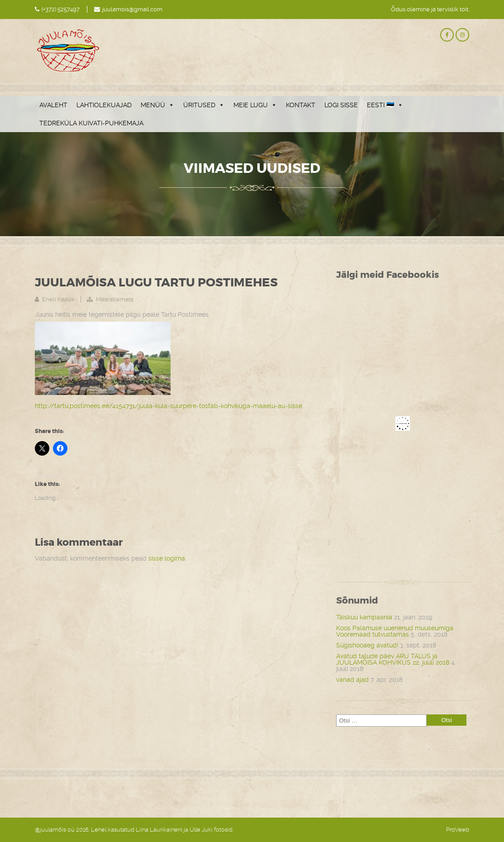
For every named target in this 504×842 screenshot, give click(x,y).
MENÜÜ (157, 105)
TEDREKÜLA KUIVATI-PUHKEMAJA (91, 123)
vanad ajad (352, 680)
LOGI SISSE (341, 105)
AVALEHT (53, 105)
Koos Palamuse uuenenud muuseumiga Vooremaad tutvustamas (395, 631)
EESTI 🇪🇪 (385, 105)
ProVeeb (458, 830)
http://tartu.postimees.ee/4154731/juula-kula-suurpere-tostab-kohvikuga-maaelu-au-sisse (169, 406)
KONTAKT (301, 105)
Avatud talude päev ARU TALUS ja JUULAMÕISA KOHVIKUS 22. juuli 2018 (393, 659)
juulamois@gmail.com (132, 9)
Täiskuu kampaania (364, 617)
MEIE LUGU (255, 105)
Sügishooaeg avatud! (367, 645)
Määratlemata (115, 299)
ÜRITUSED (204, 105)
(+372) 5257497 (61, 9)
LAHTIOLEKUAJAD (104, 105)
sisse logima (167, 558)
